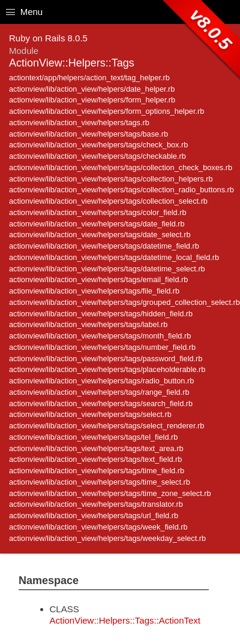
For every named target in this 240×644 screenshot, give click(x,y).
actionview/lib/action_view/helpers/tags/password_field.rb (106, 359)
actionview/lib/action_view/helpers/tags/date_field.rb (97, 224)
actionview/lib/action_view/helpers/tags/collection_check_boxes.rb (121, 167)
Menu (24, 12)
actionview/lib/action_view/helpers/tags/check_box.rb (98, 145)
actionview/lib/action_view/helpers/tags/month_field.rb (100, 336)
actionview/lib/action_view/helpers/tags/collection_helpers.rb (111, 179)
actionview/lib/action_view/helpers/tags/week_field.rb (98, 527)
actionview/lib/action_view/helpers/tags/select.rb (90, 414)
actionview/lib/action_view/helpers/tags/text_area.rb (96, 448)
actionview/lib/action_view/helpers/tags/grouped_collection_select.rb (124, 302)
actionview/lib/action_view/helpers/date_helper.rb (92, 89)
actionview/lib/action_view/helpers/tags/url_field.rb (94, 515)
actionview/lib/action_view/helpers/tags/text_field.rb (95, 459)
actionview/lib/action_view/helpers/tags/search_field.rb (101, 403)
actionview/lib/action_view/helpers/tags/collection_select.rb (108, 201)
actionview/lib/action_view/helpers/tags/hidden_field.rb (101, 314)
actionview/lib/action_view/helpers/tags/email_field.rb (98, 279)
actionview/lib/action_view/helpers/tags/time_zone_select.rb (110, 493)
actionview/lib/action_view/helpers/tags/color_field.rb (98, 212)
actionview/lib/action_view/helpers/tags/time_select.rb (100, 482)
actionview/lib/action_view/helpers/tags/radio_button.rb (101, 381)
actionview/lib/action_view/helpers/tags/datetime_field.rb (104, 246)
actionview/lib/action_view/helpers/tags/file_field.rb (94, 291)
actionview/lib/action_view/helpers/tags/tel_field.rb (93, 437)
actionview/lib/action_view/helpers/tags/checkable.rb (97, 156)
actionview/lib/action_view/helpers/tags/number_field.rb (102, 347)
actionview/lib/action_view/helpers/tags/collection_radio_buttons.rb (121, 190)
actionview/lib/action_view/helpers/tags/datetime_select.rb (107, 269)
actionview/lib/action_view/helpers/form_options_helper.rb (106, 111)
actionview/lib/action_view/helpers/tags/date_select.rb (100, 235)
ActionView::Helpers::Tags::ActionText (125, 620)
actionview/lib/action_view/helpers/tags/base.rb (88, 134)
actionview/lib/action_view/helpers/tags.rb (79, 123)
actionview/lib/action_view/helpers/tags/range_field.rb (99, 392)
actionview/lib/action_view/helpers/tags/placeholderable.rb (107, 369)
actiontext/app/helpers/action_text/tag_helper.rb (89, 78)
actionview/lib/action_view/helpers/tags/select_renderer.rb (106, 426)
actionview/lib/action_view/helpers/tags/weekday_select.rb (107, 538)
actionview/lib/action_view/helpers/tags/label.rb (88, 324)
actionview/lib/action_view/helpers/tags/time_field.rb (97, 471)
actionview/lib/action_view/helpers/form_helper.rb (92, 100)
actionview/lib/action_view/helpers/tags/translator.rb (96, 504)
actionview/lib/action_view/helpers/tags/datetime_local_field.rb (114, 257)
